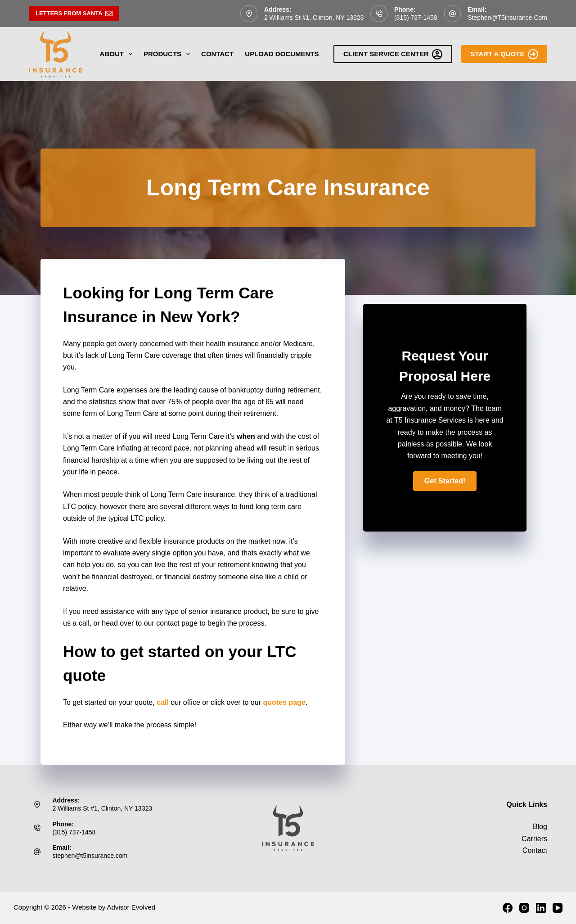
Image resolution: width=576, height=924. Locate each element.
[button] (445, 481)
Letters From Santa (74, 14)
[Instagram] (524, 908)
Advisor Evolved (131, 907)
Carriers (534, 839)
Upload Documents (282, 54)
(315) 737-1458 (416, 18)
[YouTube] (558, 908)
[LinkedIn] (541, 908)
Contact (217, 54)
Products (169, 54)
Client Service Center (393, 54)
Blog (540, 827)
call (163, 702)
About (118, 54)
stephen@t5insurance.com (507, 18)
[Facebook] (508, 908)
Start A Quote (504, 54)
